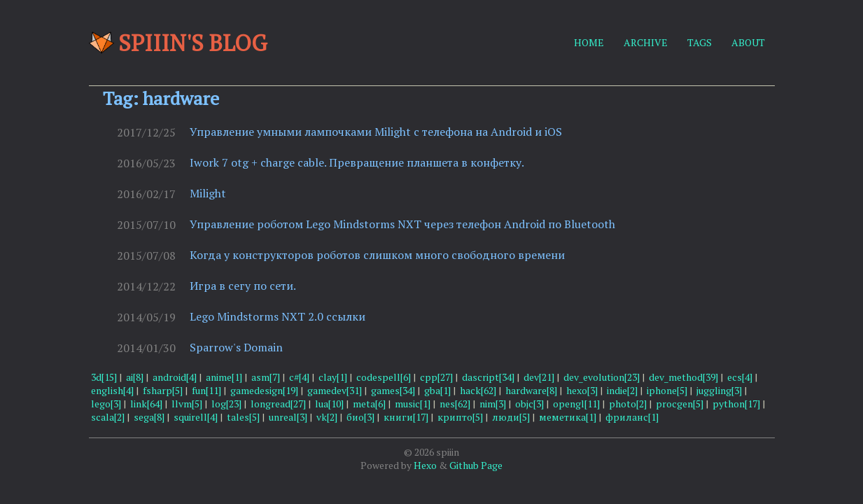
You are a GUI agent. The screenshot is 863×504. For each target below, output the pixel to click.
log (226, 404)
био (360, 417)
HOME (589, 42)
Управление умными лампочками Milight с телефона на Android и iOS (376, 132)
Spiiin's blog (178, 43)
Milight (208, 193)
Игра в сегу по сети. (243, 286)
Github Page (476, 465)
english (112, 390)
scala (108, 417)
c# (299, 377)
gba (437, 390)
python (736, 404)
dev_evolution (602, 377)
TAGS (700, 42)
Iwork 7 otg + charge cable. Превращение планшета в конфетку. (357, 162)
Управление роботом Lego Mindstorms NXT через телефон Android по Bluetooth (402, 224)
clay (333, 377)
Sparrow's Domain (236, 347)
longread (278, 404)
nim (493, 404)
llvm (187, 404)
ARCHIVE (646, 42)
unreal (288, 417)
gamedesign (264, 390)
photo (628, 404)
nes (455, 404)
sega (149, 417)
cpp (436, 377)
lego (106, 404)
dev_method (683, 377)
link (146, 404)
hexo (582, 390)
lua (329, 404)
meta (369, 404)
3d (104, 377)
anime (224, 377)
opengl (576, 404)
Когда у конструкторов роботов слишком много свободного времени (377, 255)
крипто (460, 417)
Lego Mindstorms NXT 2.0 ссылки (278, 316)
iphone (667, 390)
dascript (488, 377)
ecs (740, 377)
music (413, 404)
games (393, 390)
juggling (719, 390)
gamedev (335, 390)
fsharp (163, 390)
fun (206, 390)
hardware (531, 390)
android (175, 377)
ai (135, 377)
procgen (680, 404)
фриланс (632, 417)
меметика (568, 417)
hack (478, 390)
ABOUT (748, 42)
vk (327, 417)
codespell (384, 377)
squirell (196, 417)
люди (511, 417)
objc (529, 404)
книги (406, 417)
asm (266, 377)
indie (622, 390)
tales (243, 417)
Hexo (425, 465)
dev (539, 377)
